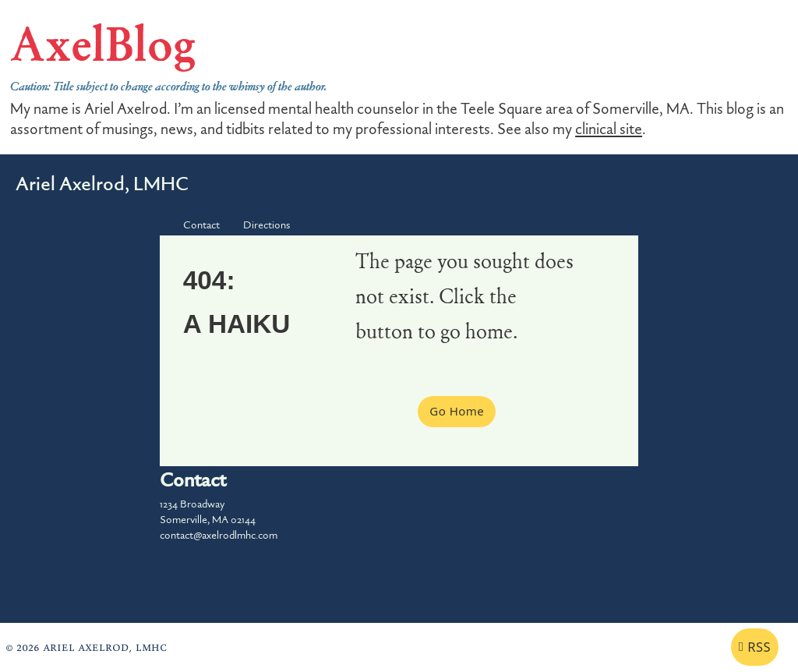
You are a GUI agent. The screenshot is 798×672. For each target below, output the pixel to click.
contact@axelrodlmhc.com (219, 535)
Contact (201, 225)
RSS (755, 647)
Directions (267, 225)
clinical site (609, 130)
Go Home (457, 411)
